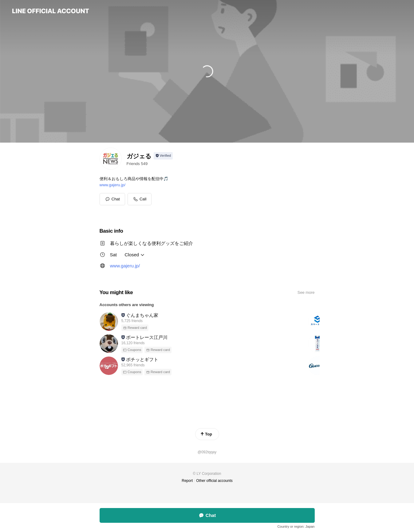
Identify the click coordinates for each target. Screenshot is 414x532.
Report (187, 481)
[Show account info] (163, 156)
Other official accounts (214, 481)
